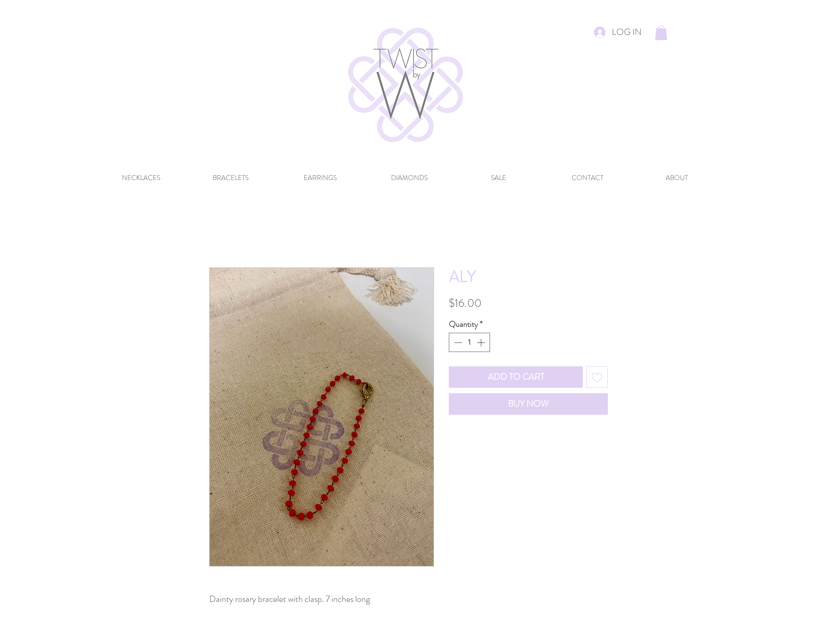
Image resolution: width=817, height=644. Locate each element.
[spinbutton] (469, 342)
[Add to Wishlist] (597, 377)
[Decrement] (457, 342)
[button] (661, 32)
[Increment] (482, 342)
